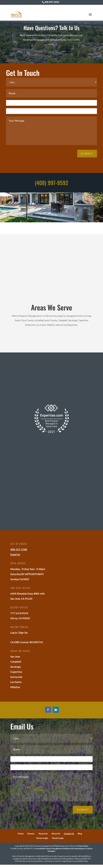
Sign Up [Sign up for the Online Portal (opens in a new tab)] (23, 633)
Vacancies (43, 834)
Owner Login (42, 838)
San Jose (15, 657)
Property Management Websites (57, 848)
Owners (31, 834)
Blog (80, 834)
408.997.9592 (52, 2)
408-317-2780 (19, 549)
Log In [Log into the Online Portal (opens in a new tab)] (14, 633)
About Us (56, 834)
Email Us (15, 555)
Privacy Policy (83, 846)
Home (21, 834)
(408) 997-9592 (51, 183)
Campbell (16, 662)
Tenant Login (58, 838)
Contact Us (69, 834)
